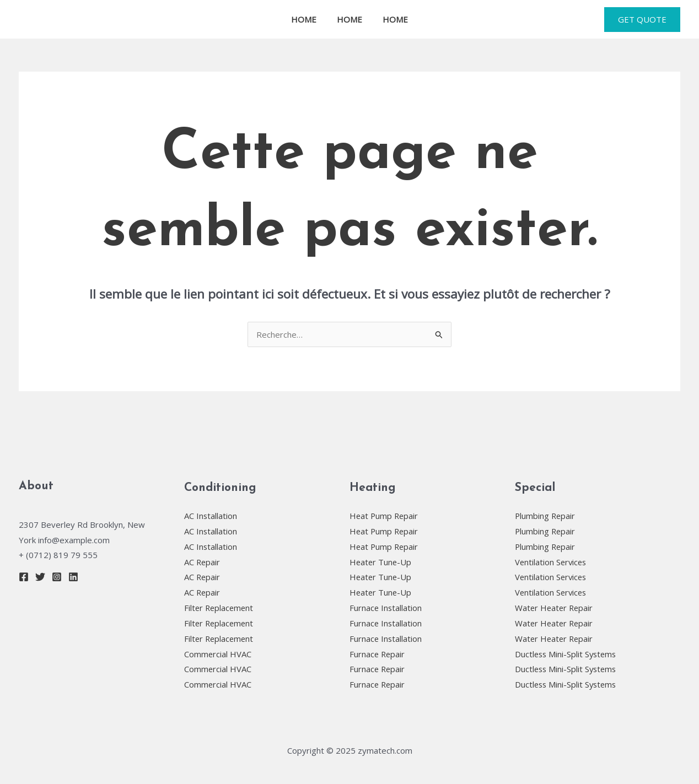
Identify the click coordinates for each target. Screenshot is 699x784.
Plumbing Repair (546, 516)
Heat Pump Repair (385, 516)
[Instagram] (57, 577)
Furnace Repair (378, 654)
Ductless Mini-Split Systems (567, 654)
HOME (308, 19)
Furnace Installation (386, 608)
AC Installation (211, 516)
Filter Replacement (220, 608)
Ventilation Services (552, 562)
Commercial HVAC (218, 654)
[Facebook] (24, 577)
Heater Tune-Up (381, 562)
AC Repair (203, 562)
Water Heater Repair (555, 608)
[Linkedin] (73, 577)
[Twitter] (40, 577)
